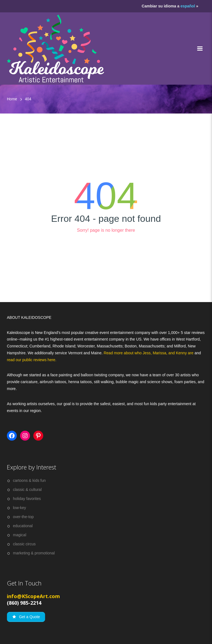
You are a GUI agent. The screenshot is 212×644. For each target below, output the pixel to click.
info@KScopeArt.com (33, 596)
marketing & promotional (34, 553)
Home (12, 99)
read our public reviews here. (32, 360)
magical (20, 535)
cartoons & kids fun (29, 480)
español (188, 6)
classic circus (24, 544)
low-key (19, 508)
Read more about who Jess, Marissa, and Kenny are (149, 353)
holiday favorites (27, 499)
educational (23, 526)
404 (28, 99)
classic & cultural (27, 490)
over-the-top (23, 517)
